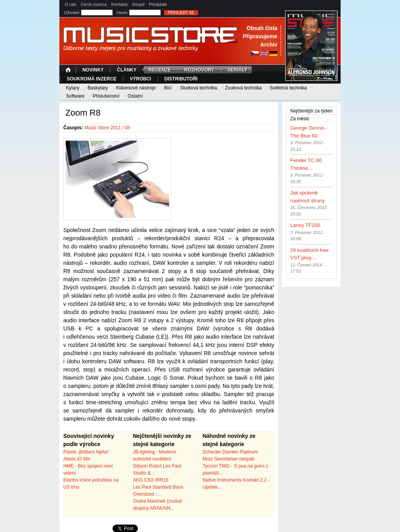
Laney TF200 (305, 225)
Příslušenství (106, 96)
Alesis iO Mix (77, 459)
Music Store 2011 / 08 (107, 128)
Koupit (138, 4)
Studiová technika (199, 88)
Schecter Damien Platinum (230, 452)
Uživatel (72, 12)
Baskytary (98, 88)
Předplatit (158, 4)
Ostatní (135, 96)
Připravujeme (260, 36)
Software (75, 96)
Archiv (269, 45)
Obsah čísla (262, 28)
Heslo (122, 12)
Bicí (168, 88)
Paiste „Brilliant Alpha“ (86, 452)
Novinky (93, 70)
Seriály (238, 70)
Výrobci (140, 79)
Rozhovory (199, 70)
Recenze (160, 70)
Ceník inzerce (94, 4)
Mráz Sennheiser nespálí (228, 459)
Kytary (73, 88)
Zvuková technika (243, 88)
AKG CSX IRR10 (151, 480)
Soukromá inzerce (92, 79)
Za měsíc (313, 118)
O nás (71, 4)
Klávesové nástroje (136, 88)
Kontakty (120, 4)
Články (127, 70)
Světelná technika (288, 88)
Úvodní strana (69, 70)
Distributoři (181, 79)
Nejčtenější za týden (311, 111)
